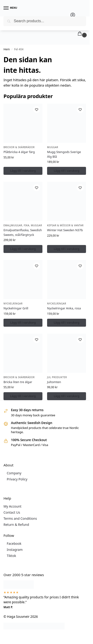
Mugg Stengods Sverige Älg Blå (64, 154)
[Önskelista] (37, 110)
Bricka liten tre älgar (18, 382)
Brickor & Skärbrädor (19, 147)
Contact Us (12, 512)
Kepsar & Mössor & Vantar (65, 225)
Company (14, 473)
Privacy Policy (17, 479)
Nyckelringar (13, 304)
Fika (27, 225)
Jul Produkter (57, 377)
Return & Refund (16, 525)
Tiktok (11, 556)
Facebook (14, 543)
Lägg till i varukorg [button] (23, 171)
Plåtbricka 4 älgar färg (19, 152)
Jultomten (54, 382)
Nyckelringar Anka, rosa (64, 308)
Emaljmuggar (13, 225)
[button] (81, 34)
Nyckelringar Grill (16, 308)
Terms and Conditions (20, 518)
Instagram (15, 550)
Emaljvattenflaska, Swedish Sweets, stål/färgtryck (23, 232)
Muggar (53, 147)
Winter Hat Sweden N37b (65, 230)
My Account (12, 506)
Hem (7, 49)
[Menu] (10, 8)
